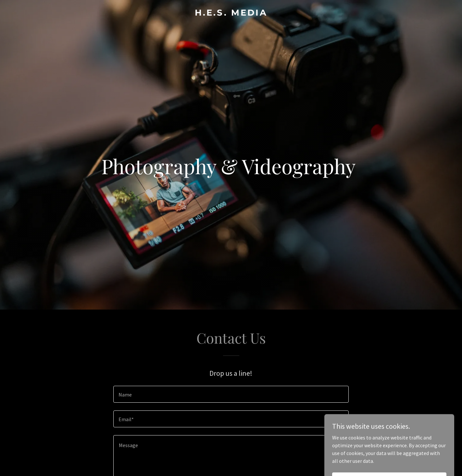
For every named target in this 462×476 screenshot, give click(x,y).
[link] (231, 14)
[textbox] (231, 394)
